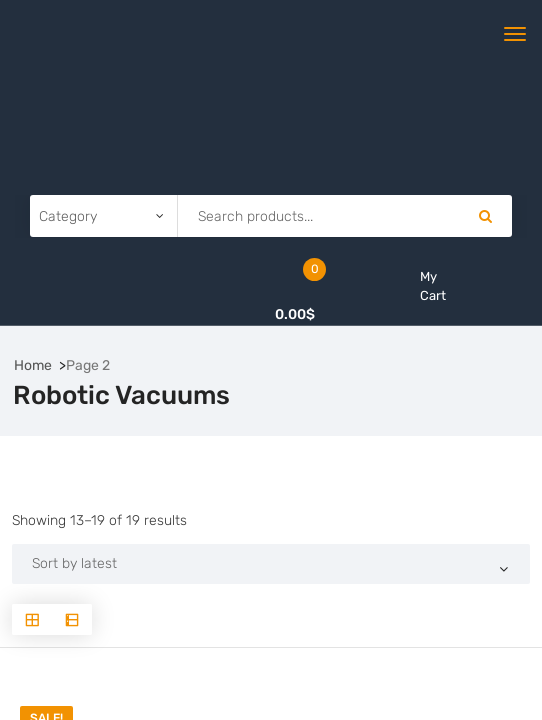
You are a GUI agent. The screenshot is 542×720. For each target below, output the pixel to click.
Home (33, 365)
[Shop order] (271, 564)
